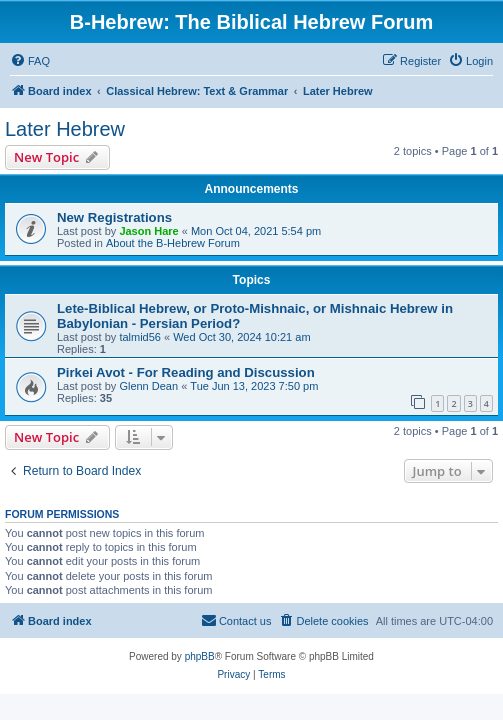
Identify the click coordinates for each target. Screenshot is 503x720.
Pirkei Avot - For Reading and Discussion (186, 372)
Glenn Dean (148, 386)
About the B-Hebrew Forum (173, 243)
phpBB (200, 656)
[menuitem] (30, 61)
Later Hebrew (65, 129)
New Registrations (114, 217)
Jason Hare (148, 231)
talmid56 (140, 337)
